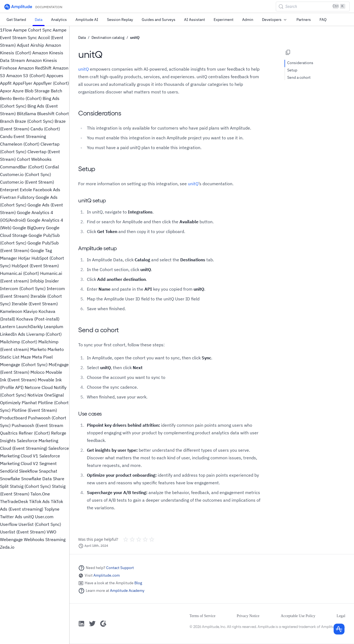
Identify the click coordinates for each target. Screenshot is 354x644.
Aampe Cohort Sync (32, 30)
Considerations (300, 63)
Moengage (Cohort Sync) (24, 365)
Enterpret (9, 190)
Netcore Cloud (39, 387)
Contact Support (120, 568)
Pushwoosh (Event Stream (37, 425)
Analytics (59, 20)
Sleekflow (28, 471)
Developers (275, 20)
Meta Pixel (42, 357)
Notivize (35, 395)
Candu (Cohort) (45, 129)
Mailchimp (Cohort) (19, 342)
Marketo (38, 349)
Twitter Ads (11, 517)
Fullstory (26, 197)
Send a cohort (299, 77)
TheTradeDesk (14, 501)
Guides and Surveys (159, 20)
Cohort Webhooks (34, 159)
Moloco (37, 372)
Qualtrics (9, 433)
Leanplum (54, 326)
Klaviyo (30, 311)
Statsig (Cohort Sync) (30, 486)
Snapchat (48, 471)
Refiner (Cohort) (34, 433)
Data (39, 20)
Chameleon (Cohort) (20, 144)
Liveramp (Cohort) (44, 334)
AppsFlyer (23, 83)
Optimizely (10, 403)
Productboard (13, 418)
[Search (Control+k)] (313, 7)
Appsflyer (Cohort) (51, 83)
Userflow (9, 524)
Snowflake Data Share (43, 479)
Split (4, 486)
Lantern (8, 326)
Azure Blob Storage (31, 91)
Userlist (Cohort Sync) (40, 524)
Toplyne (52, 509)
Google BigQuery (29, 228)
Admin (248, 20)
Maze (26, 357)
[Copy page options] (288, 52)
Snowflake (10, 479)
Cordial (52, 167)
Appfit (6, 83)
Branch (7, 121)
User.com (44, 517)
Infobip (37, 281)
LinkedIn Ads (13, 334)
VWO (51, 532)
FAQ (323, 20)
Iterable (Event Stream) (35, 304)
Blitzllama (26, 114)
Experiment (224, 20)
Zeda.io (7, 547)
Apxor (6, 91)
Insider (52, 281)
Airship (37, 45)
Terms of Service (202, 616)
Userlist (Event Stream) (23, 532)
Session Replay (120, 20)
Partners (304, 20)
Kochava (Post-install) (38, 319)
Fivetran (8, 197)
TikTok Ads (39, 501)
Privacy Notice (248, 616)
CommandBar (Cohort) (22, 167)
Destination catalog (108, 37)
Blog (138, 583)
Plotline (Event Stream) (34, 410)
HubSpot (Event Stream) (35, 266)
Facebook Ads (47, 190)
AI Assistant (195, 20)
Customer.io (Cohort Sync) (26, 174)
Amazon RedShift (35, 68)
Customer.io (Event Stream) (27, 182)
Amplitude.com (107, 575)
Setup (292, 70)
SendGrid (9, 471)
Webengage (11, 539)
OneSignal (54, 395)
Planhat (29, 403)
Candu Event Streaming (23, 136)
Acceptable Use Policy (298, 616)
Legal (341, 616)
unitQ (29, 517)
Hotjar (24, 258)
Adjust (23, 45)
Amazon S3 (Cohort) (26, 76)
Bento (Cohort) (27, 98)
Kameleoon (11, 311)
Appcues (55, 76)
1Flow (6, 30)
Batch (56, 91)
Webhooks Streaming (45, 539)
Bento (6, 98)
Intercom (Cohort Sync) (23, 288)
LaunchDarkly (30, 326)
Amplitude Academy (127, 590)
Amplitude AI (87, 20)
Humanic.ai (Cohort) (20, 273)
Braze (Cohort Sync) (34, 121)
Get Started (16, 20)
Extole (26, 190)
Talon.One (40, 494)
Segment (48, 463)
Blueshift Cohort (53, 114)
